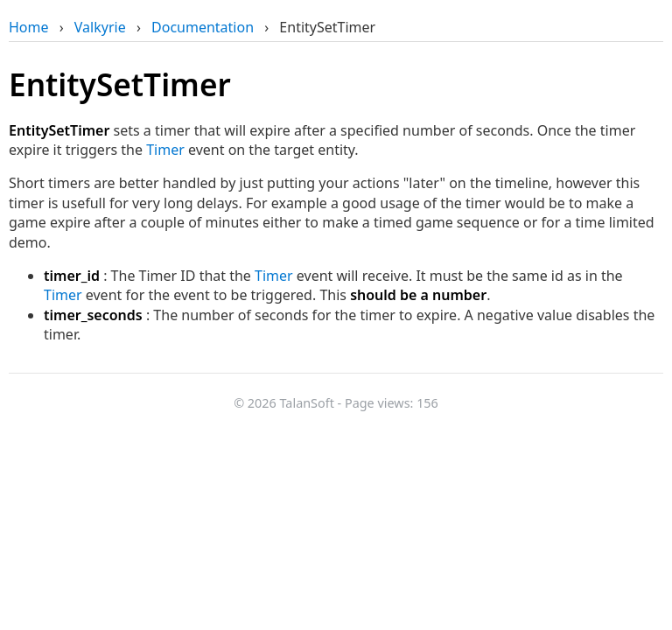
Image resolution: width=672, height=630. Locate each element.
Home (29, 27)
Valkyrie (100, 27)
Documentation (203, 27)
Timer (165, 150)
